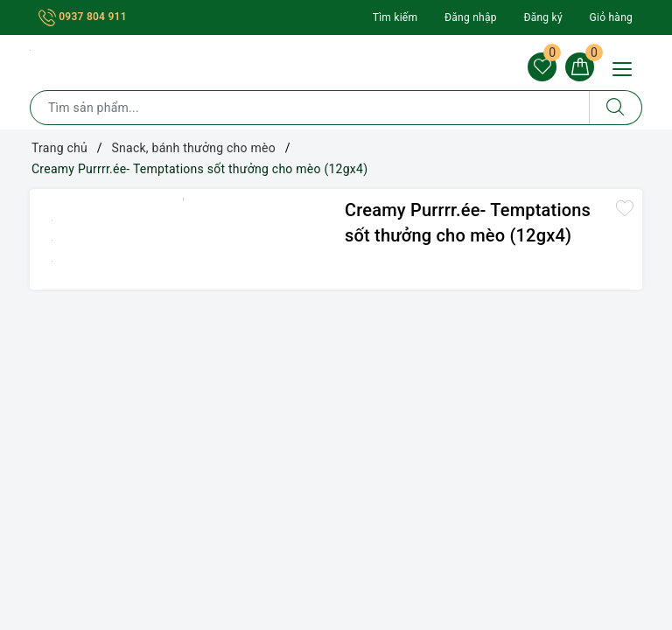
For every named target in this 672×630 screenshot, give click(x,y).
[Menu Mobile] (627, 67)
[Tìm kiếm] (616, 108)
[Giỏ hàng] (579, 67)
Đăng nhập (471, 17)
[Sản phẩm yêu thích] (541, 67)
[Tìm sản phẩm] (310, 108)
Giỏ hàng (611, 17)
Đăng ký (542, 17)
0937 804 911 (83, 17)
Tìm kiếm (395, 17)
